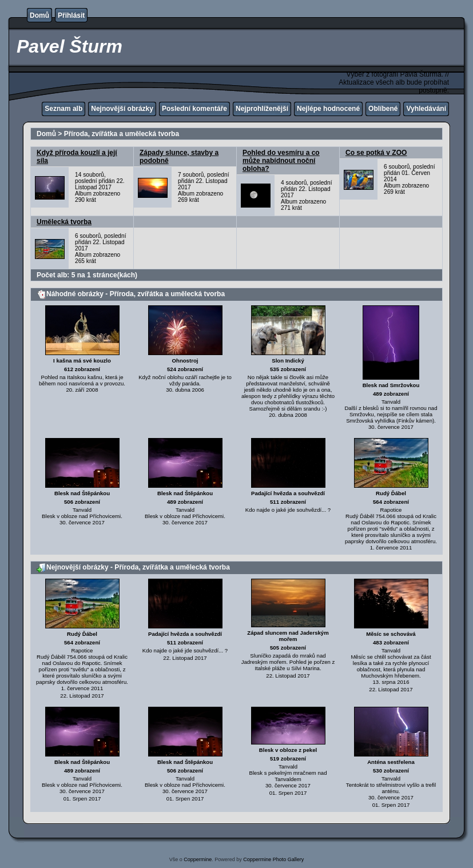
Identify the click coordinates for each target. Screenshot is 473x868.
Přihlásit (71, 15)
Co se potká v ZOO (376, 153)
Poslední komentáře (194, 109)
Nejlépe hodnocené (328, 109)
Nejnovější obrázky (122, 109)
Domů (39, 15)
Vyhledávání (426, 109)
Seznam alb (63, 109)
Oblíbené (383, 109)
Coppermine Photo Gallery (273, 859)
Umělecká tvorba (64, 222)
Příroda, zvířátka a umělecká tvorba (122, 134)
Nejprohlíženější (262, 109)
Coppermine (198, 859)
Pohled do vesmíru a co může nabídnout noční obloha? (281, 161)
